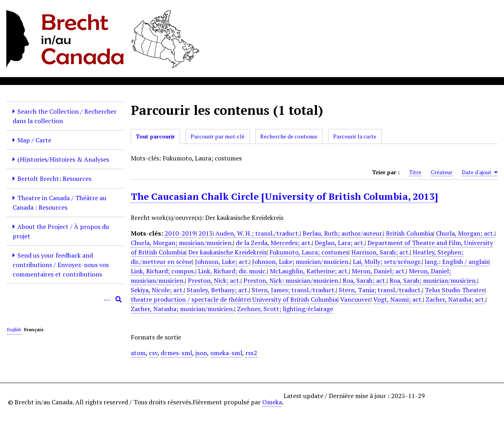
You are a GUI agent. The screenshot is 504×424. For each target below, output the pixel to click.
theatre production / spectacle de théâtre (190, 299)
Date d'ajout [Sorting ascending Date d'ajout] (480, 172)
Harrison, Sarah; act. (381, 252)
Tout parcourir (155, 136)
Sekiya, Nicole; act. (157, 290)
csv (153, 353)
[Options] (107, 299)
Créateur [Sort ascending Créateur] (442, 172)
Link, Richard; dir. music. (233, 271)
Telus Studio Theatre (455, 290)
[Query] (65, 299)
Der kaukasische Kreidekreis (227, 252)
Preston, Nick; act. (214, 280)
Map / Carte (34, 140)
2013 (206, 233)
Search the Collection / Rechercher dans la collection (65, 116)
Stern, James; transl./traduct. (294, 290)
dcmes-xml (176, 353)
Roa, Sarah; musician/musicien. (433, 280)
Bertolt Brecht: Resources (54, 179)
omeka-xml (226, 353)
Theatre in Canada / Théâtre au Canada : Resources (59, 203)
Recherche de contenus (289, 136)
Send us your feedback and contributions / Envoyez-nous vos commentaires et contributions (61, 265)
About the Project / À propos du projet (61, 231)
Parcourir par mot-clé (218, 136)
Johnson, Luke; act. (222, 262)
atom (138, 353)
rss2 (251, 353)
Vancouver (355, 299)
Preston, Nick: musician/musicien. (292, 280)
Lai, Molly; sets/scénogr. (387, 262)
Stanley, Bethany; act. (218, 290)
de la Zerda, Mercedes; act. (274, 243)
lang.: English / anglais (457, 262)
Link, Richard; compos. (163, 271)
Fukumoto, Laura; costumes (309, 252)
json (201, 353)
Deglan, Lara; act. (340, 243)
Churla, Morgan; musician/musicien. (182, 243)
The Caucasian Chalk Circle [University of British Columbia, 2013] (284, 196)
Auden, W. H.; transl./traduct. (258, 233)
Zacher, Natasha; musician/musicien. (183, 309)
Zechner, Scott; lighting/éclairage (285, 309)
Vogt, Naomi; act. (398, 299)
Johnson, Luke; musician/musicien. (301, 262)
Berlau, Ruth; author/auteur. (343, 233)
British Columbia (409, 233)
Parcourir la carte (355, 136)
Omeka (272, 402)
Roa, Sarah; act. (365, 280)
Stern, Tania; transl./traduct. (380, 290)
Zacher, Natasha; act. (456, 299)
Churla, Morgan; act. (465, 233)
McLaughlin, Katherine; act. (309, 271)
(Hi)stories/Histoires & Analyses (63, 159)
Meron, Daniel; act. (379, 271)
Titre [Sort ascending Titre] (415, 172)
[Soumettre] (119, 299)
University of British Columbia (295, 299)
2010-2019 (180, 233)
